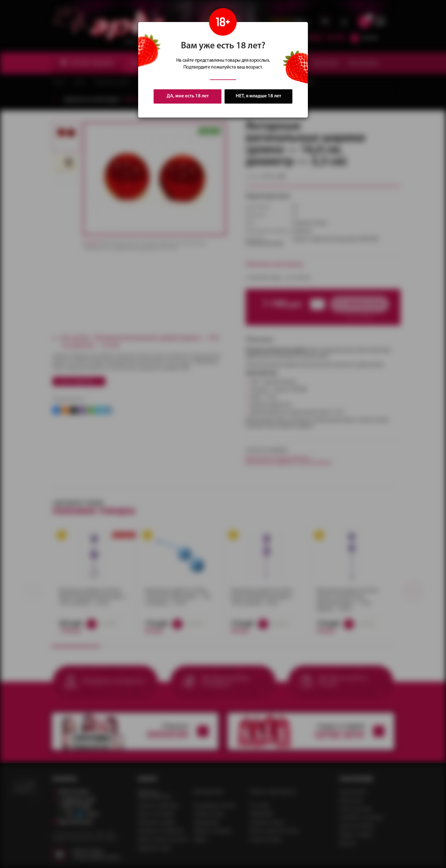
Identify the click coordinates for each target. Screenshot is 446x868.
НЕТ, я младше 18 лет (258, 96)
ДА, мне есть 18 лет (188, 96)
